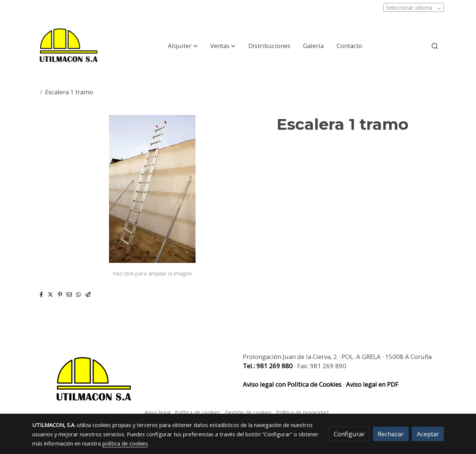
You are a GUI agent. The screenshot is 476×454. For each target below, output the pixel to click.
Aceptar (428, 434)
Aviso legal (157, 412)
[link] (68, 46)
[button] (183, 46)
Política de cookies (198, 412)
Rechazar (391, 434)
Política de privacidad (302, 412)
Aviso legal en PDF (372, 384)
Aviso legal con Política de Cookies (293, 384)
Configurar (349, 434)
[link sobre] (133, 380)
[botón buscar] (435, 46)
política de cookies (125, 443)
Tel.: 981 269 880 (268, 366)
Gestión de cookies (248, 412)
